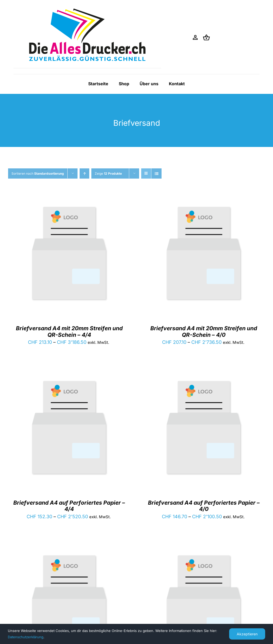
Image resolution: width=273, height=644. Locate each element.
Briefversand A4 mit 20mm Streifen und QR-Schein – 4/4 (69, 331)
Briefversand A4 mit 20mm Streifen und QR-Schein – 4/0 (204, 331)
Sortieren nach (38, 173)
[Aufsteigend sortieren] (84, 173)
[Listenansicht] (156, 173)
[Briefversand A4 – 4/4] (69, 547)
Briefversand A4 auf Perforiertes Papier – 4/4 (69, 506)
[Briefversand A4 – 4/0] (204, 547)
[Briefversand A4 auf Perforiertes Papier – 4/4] (69, 373)
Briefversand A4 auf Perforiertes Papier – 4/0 (204, 506)
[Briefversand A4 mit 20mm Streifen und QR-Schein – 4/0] (204, 199)
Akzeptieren (247, 634)
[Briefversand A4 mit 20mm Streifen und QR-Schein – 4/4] (69, 199)
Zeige (108, 173)
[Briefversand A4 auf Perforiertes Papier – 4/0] (204, 373)
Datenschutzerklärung (26, 637)
